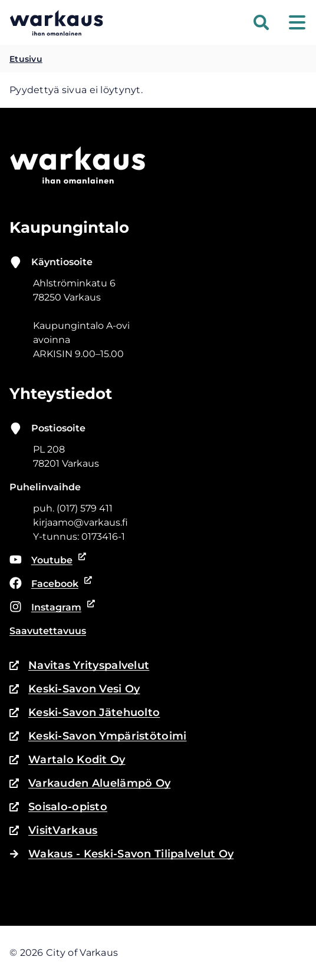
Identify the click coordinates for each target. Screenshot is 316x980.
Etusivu (26, 59)
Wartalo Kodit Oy (68, 760)
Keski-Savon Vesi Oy (75, 689)
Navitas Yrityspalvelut (79, 665)
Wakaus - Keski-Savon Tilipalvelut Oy (121, 854)
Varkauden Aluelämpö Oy (90, 783)
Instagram (50, 608)
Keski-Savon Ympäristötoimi (98, 736)
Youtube (48, 560)
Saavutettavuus (48, 631)
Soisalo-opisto (58, 807)
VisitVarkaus (53, 830)
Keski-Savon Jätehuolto (85, 712)
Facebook (49, 584)
